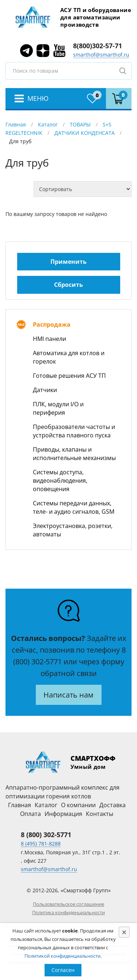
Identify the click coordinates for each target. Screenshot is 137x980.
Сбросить (68, 285)
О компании (78, 805)
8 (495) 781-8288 (41, 844)
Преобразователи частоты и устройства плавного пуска (74, 431)
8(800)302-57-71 (98, 46)
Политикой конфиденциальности (62, 956)
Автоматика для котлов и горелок (69, 357)
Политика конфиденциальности (68, 912)
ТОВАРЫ (80, 124)
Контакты (100, 814)
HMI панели (50, 339)
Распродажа (52, 324)
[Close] (124, 932)
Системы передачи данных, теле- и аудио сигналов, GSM (74, 507)
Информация (63, 814)
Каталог (48, 124)
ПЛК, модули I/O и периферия (58, 408)
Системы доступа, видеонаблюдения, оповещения (60, 480)
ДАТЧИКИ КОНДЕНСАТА (85, 133)
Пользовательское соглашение (68, 904)
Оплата (31, 814)
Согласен (63, 970)
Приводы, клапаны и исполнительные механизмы (74, 454)
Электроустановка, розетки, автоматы (73, 530)
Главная (16, 124)
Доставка (113, 805)
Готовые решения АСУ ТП (69, 376)
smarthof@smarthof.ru (101, 55)
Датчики (45, 390)
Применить (68, 262)
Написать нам (68, 695)
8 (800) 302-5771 (46, 835)
